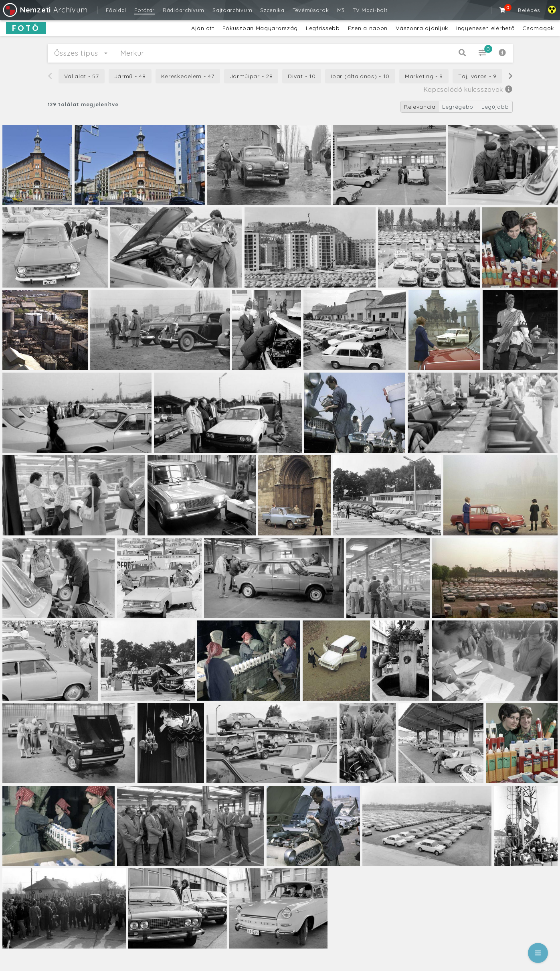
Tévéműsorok (311, 10)
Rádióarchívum (184, 10)
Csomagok (538, 28)
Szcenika (272, 10)
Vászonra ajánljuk (422, 28)
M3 (341, 10)
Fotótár (145, 10)
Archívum (45, 10)
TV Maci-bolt (370, 10)
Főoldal (116, 10)
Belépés (529, 10)
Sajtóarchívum (232, 10)
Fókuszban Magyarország (260, 28)
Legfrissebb (323, 28)
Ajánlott (203, 28)
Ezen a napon (368, 28)
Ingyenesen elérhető (485, 28)
